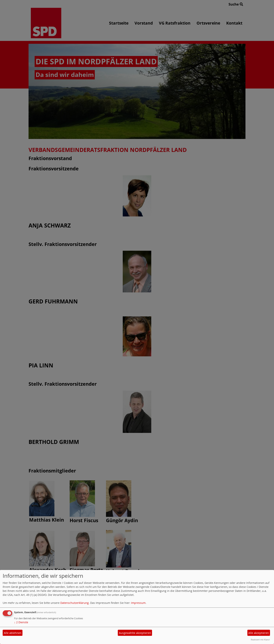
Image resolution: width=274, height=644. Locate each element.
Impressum (138, 603)
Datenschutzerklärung (74, 603)
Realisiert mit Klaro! (260, 640)
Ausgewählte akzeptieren (135, 633)
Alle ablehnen (13, 633)
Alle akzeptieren (259, 633)
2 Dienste (21, 622)
